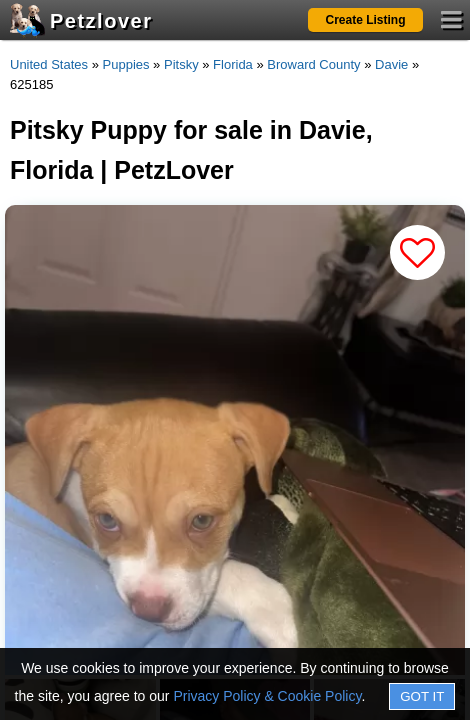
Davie (391, 64)
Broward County (313, 64)
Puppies (126, 64)
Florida (233, 64)
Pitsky (181, 64)
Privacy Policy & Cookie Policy (267, 696)
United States (49, 64)
